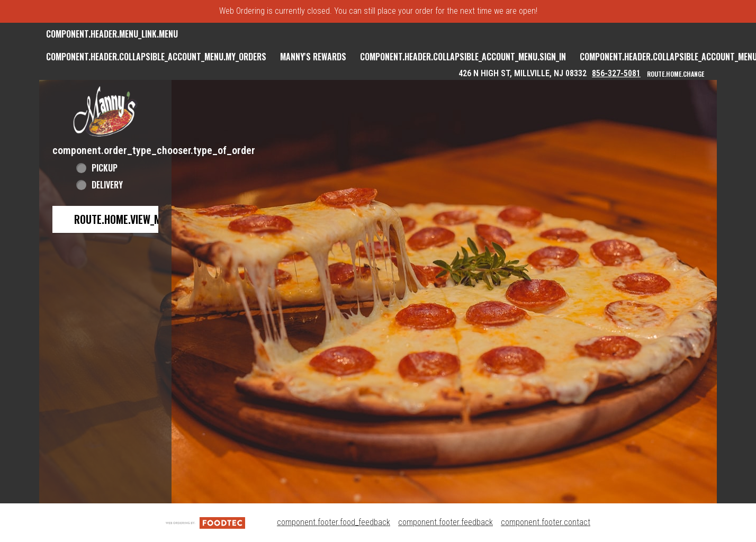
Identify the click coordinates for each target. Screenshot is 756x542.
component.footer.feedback (445, 522)
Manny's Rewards (313, 57)
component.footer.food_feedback (334, 522)
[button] (105, 111)
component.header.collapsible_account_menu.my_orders (156, 57)
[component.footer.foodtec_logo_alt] (205, 522)
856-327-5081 (616, 73)
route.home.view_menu (126, 219)
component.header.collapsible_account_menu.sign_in (463, 57)
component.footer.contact (546, 522)
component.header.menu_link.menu (112, 34)
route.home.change (676, 74)
